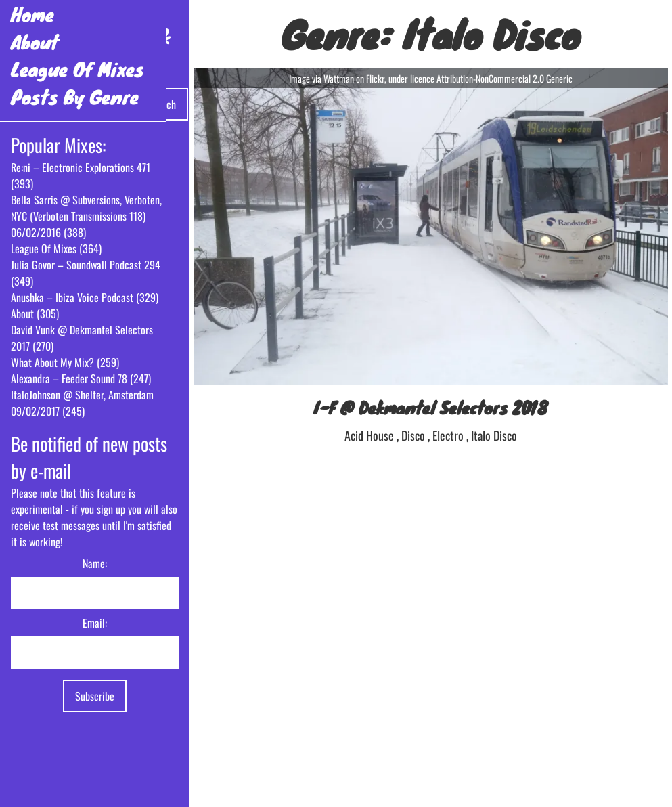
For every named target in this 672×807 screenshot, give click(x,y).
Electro (449, 435)
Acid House (371, 435)
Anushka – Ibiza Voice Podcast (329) (85, 297)
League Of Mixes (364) (56, 248)
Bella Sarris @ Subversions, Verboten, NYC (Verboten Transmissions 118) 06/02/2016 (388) (86, 216)
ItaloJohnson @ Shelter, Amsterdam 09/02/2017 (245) (82, 403)
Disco (415, 435)
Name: (95, 563)
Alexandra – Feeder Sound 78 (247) (81, 378)
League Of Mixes (77, 69)
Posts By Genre (75, 96)
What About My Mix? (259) (65, 362)
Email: (95, 623)
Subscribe (95, 696)
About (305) (35, 313)
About (35, 42)
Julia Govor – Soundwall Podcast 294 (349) (86, 273)
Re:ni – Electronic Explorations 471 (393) (81, 175)
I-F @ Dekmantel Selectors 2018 (431, 407)
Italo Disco (494, 435)
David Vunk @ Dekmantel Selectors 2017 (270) (82, 338)
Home (32, 14)
